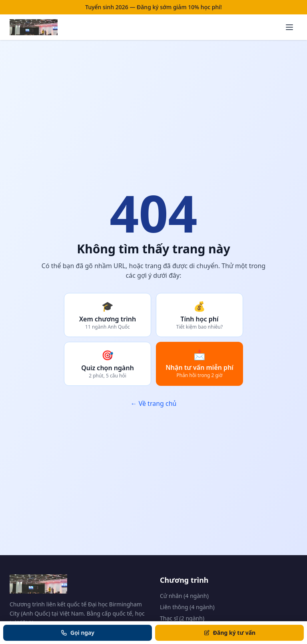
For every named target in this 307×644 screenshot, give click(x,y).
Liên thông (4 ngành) (187, 607)
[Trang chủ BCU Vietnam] (34, 27)
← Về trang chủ (153, 403)
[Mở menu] (289, 27)
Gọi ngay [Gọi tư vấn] (78, 633)
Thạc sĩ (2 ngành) (182, 618)
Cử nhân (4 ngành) (184, 596)
